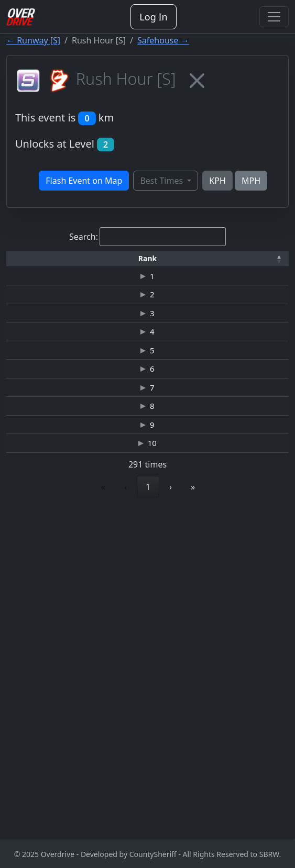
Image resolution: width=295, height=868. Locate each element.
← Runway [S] (33, 40)
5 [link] (170, 814)
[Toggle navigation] (274, 17)
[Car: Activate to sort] (219, 263)
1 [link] (75, 814)
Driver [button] (98, 263)
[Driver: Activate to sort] (98, 263)
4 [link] (146, 814)
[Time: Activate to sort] (171, 263)
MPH (251, 181)
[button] (28, 263)
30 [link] (219, 814)
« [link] (30, 814)
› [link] (244, 814)
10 (33, 752)
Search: (84, 237)
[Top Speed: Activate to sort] (266, 263)
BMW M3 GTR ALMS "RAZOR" (219, 704)
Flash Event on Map (84, 181)
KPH (217, 181)
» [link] (266, 814)
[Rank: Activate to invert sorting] (28, 263)
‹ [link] (52, 814)
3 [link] (122, 814)
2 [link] (98, 814)
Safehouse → (163, 40)
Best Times (162, 181)
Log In (153, 17)
